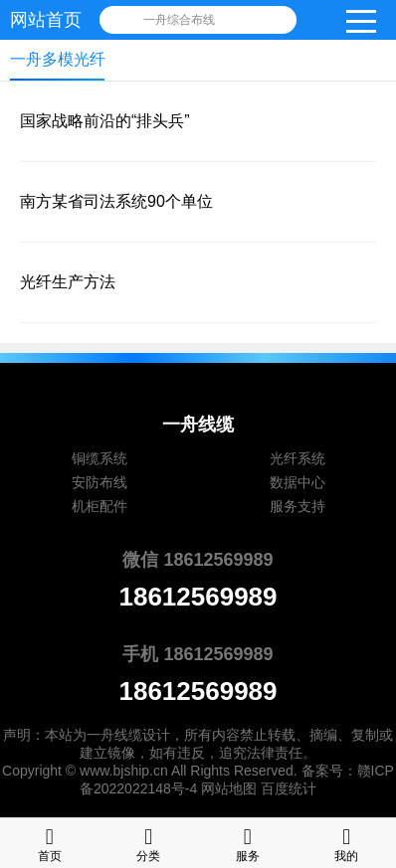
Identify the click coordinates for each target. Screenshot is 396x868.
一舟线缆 (114, 735)
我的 (346, 843)
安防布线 (99, 482)
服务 (248, 843)
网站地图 (229, 788)
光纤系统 (297, 458)
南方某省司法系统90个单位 (116, 201)
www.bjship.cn (124, 771)
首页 (50, 843)
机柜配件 (99, 506)
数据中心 (297, 482)
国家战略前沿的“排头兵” (105, 121)
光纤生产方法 (68, 282)
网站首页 (46, 20)
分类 (148, 843)
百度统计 (289, 788)
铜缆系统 (99, 458)
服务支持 (297, 506)
